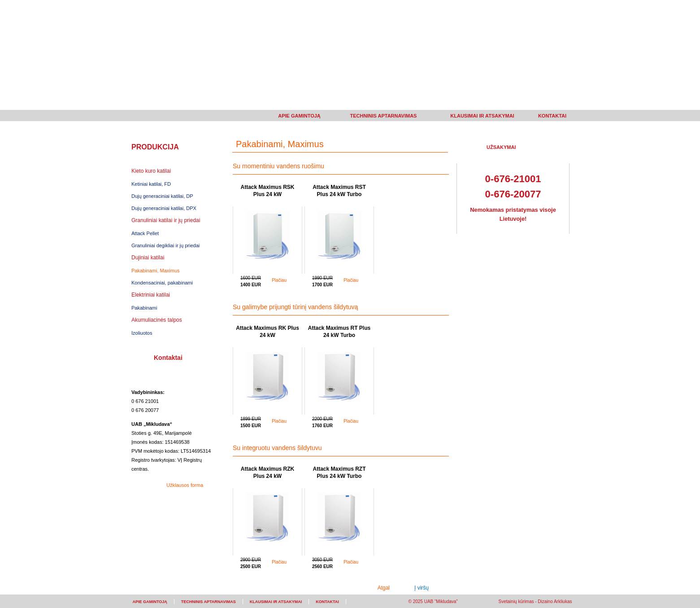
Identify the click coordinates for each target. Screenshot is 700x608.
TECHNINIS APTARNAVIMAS (384, 116)
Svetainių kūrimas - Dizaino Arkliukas (535, 601)
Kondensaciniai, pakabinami (162, 283)
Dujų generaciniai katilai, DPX (164, 208)
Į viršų (422, 588)
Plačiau (279, 280)
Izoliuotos (142, 333)
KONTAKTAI (552, 116)
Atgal (384, 588)
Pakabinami (144, 308)
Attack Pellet (145, 233)
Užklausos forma (185, 485)
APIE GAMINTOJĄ (299, 116)
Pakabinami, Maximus (156, 271)
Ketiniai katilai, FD (151, 184)
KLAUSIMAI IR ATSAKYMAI (482, 116)
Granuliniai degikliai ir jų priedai (165, 245)
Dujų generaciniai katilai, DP (162, 196)
